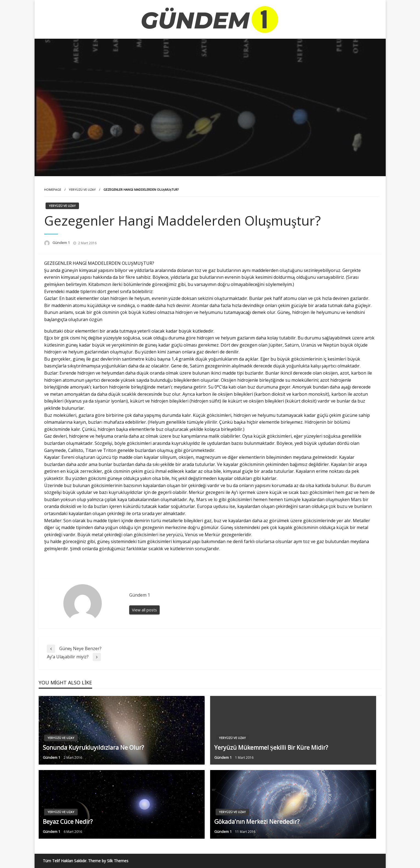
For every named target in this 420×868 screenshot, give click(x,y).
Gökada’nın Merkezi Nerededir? (257, 822)
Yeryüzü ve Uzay (82, 189)
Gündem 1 (61, 243)
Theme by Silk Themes (108, 861)
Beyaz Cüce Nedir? (68, 822)
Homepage (53, 189)
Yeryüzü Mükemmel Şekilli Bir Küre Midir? (271, 748)
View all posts (144, 610)
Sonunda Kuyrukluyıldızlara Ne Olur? (93, 748)
